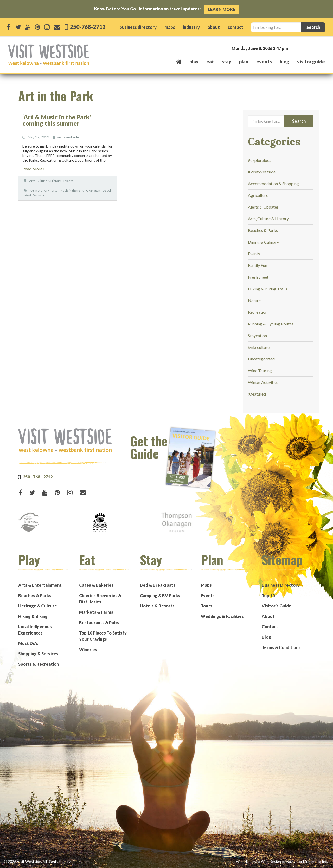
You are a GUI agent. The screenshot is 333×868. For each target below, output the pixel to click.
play (194, 62)
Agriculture (258, 195)
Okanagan (93, 191)
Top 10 (268, 595)
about (214, 27)
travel (107, 191)
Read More (34, 169)
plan (244, 62)
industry (191, 27)
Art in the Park (39, 191)
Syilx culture (259, 347)
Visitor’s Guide (277, 606)
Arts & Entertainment (40, 585)
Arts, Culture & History (45, 181)
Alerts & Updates (263, 207)
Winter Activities (263, 382)
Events (68, 181)
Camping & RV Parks (160, 595)
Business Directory (281, 585)
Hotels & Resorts (157, 606)
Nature (254, 300)
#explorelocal (260, 160)
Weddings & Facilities (222, 616)
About (268, 616)
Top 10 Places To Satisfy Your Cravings (103, 636)
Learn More (222, 9)
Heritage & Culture (38, 606)
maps (170, 27)
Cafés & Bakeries (96, 585)
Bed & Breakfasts (158, 585)
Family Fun (258, 265)
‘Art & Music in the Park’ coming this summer (57, 120)
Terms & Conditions (281, 647)
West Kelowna (34, 195)
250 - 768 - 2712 (38, 477)
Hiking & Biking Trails (268, 289)
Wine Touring (260, 370)
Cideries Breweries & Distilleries (100, 599)
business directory (138, 27)
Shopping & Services (38, 654)
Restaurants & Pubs (99, 622)
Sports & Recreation (39, 664)
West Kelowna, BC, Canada (293, 48)
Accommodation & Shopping (273, 183)
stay (226, 62)
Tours (207, 606)
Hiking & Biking (33, 616)
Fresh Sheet (258, 277)
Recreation (258, 312)
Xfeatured (257, 394)
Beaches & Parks (263, 230)
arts (55, 191)
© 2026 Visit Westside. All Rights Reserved (39, 861)
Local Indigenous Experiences (35, 630)
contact (235, 27)
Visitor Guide (311, 62)
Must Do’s (28, 643)
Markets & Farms (96, 612)
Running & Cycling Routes (271, 324)
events (264, 62)
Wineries (88, 649)
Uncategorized (261, 359)
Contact (270, 627)
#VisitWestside (262, 172)
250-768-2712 (87, 27)
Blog (284, 62)
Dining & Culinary (263, 242)
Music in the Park (72, 191)
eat (210, 62)
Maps (206, 585)
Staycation (257, 335)
